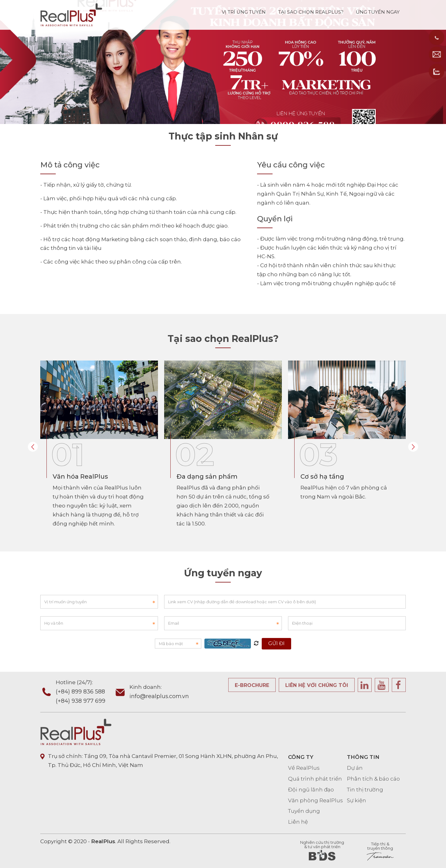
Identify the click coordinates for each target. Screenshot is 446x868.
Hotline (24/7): (85, 693)
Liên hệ (298, 822)
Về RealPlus (304, 768)
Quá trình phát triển (315, 779)
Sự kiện (356, 800)
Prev (33, 447)
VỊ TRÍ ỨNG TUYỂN (244, 11)
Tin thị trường (365, 790)
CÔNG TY (301, 757)
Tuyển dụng (304, 811)
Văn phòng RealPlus (315, 800)
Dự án (355, 768)
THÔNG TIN (363, 757)
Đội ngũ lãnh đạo (311, 790)
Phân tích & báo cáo (373, 779)
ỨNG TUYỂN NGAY (378, 11)
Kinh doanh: (159, 692)
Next (413, 447)
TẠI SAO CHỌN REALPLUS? (311, 11)
